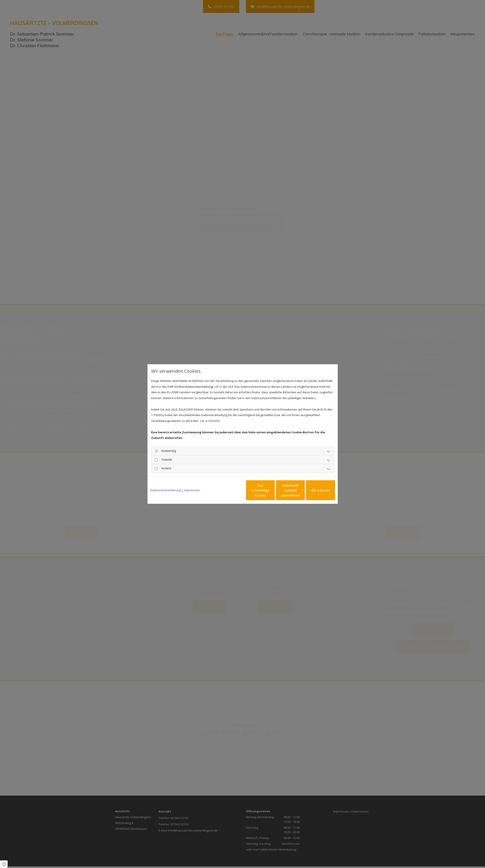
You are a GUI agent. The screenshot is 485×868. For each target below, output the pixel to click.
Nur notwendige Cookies (229, 490)
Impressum (192, 490)
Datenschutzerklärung (165, 490)
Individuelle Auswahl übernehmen (272, 490)
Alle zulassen (314, 490)
